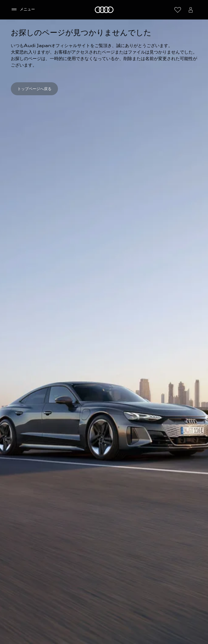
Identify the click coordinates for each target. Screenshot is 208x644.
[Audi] (104, 10)
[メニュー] (23, 9)
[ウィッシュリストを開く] (178, 10)
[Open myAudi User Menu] (191, 10)
